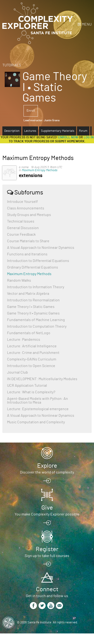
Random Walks (19, 280)
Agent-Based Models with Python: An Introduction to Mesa (37, 401)
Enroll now (68, 137)
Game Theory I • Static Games (31, 307)
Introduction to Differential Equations (38, 261)
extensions (31, 176)
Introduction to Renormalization (33, 300)
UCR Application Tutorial (27, 386)
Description (12, 131)
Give (47, 508)
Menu (87, 24)
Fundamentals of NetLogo (29, 333)
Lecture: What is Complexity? (31, 392)
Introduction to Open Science (31, 366)
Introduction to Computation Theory (37, 326)
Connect (47, 589)
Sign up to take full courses (47, 556)
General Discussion (23, 228)
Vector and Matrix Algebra (28, 294)
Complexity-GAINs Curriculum (32, 359)
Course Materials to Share (28, 241)
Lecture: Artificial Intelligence (32, 346)
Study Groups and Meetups (29, 215)
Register (47, 549)
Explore (47, 466)
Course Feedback (21, 235)
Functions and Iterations (27, 254)
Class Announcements (26, 208)
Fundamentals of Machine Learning (36, 320)
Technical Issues (21, 221)
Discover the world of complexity (47, 472)
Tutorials (12, 65)
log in (89, 137)
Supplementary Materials (58, 131)
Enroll (31, 111)
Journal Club (18, 372)
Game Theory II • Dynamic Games (33, 313)
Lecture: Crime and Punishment (33, 353)
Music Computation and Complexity (36, 422)
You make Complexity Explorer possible (47, 514)
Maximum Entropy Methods (40, 170)
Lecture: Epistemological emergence (38, 409)
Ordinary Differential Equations (33, 267)
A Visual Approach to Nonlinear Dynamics (41, 248)
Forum (83, 131)
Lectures (30, 131)
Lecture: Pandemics (24, 340)
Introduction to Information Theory (36, 287)
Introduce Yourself (22, 202)
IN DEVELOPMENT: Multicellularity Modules (42, 379)
